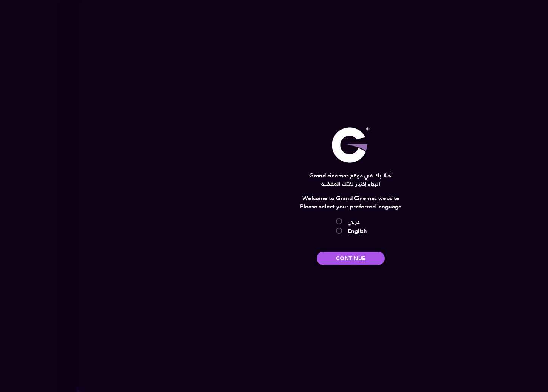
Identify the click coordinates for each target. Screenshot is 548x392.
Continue (274, 258)
